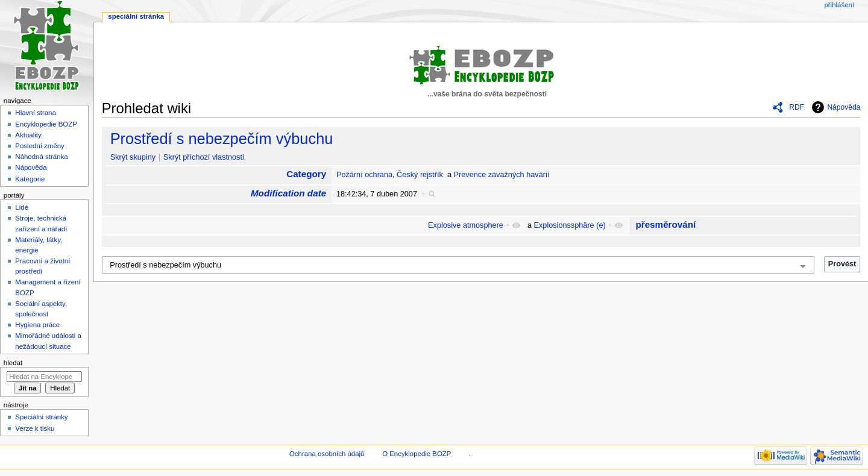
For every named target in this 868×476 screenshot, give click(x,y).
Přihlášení (839, 5)
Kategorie (30, 179)
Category (306, 174)
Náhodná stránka (41, 157)
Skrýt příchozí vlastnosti (204, 157)
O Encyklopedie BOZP (417, 454)
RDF (797, 107)
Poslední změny (40, 146)
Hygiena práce (37, 325)
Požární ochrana (364, 175)
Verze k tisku (35, 428)
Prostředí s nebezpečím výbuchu (222, 139)
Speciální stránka (136, 16)
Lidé (22, 207)
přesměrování (665, 224)
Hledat (13, 363)
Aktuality (28, 135)
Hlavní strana (35, 113)
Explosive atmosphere (466, 225)
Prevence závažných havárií (502, 175)
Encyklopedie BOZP (46, 124)
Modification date (288, 193)
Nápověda (844, 107)
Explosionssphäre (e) (570, 225)
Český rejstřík (420, 175)
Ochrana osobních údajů (327, 454)
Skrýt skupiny (133, 157)
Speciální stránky (41, 417)
